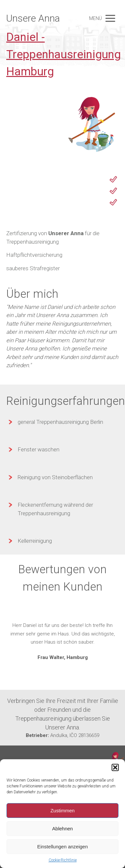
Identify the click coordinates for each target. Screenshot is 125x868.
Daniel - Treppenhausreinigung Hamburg (63, 54)
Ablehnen (63, 829)
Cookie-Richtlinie (63, 860)
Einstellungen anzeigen (63, 847)
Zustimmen (62, 811)
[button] (115, 767)
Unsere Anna (33, 18)
